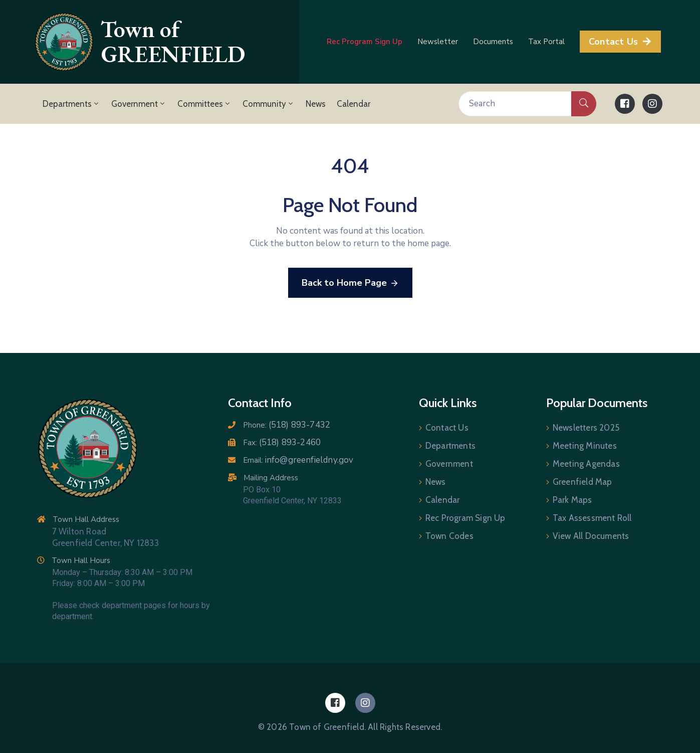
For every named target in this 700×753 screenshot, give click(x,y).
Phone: (287, 425)
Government (139, 104)
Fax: (282, 443)
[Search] (515, 104)
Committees (204, 104)
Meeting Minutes (585, 446)
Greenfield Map (582, 482)
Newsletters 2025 (586, 428)
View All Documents (591, 536)
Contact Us (447, 428)
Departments (71, 104)
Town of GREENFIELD (173, 42)
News (316, 104)
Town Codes (449, 536)
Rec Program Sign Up (465, 518)
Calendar (354, 104)
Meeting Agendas (586, 464)
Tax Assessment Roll (592, 518)
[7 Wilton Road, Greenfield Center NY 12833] (305, 566)
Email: (298, 460)
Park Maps (572, 500)
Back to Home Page (350, 283)
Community (269, 104)
